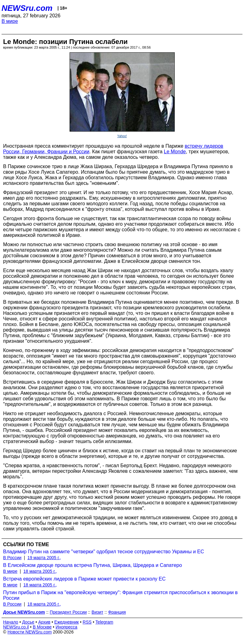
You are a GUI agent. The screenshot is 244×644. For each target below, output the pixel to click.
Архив (44, 622)
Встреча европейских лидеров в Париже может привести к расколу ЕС (84, 579)
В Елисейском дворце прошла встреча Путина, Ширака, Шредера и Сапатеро (92, 565)
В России (12, 558)
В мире (10, 21)
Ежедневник (67, 622)
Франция (117, 612)
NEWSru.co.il (16, 627)
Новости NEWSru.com (30, 632)
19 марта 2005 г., (44, 558)
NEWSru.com (27, 8)
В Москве (42, 627)
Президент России (68, 612)
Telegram (105, 622)
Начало (11, 622)
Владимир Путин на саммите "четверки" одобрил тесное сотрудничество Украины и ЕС (104, 552)
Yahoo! (122, 136)
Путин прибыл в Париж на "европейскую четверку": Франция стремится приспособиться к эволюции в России (120, 595)
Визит (97, 612)
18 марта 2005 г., (40, 571)
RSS (87, 622)
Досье (28, 622)
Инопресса (67, 627)
